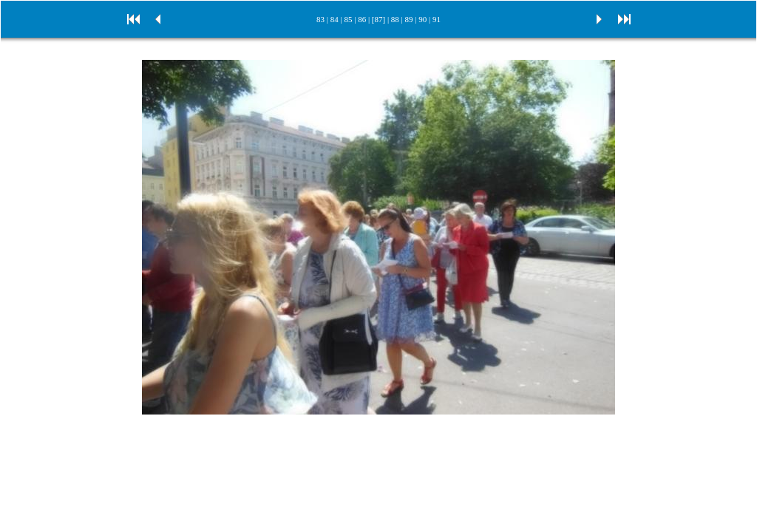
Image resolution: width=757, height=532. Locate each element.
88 (395, 19)
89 (409, 19)
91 (437, 19)
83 (320, 19)
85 (348, 19)
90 (422, 19)
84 (335, 19)
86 (362, 19)
